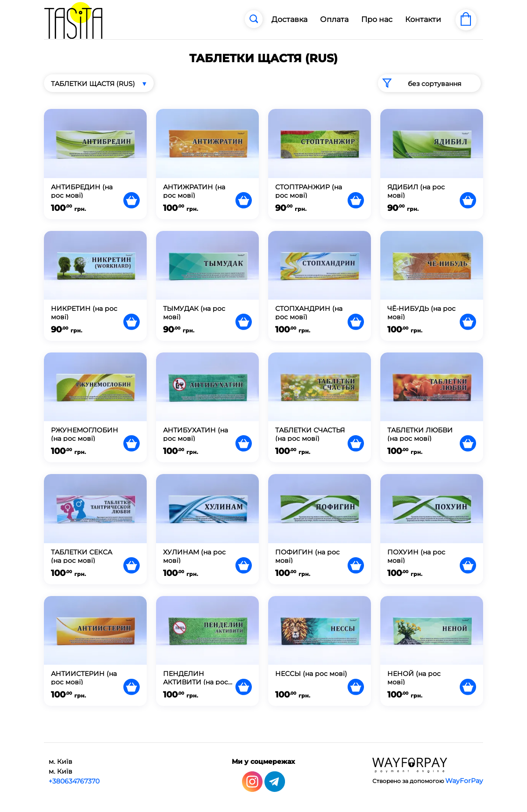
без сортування (420, 83)
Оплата (334, 19)
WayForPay (464, 781)
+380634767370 (74, 781)
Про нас (377, 19)
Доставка (289, 19)
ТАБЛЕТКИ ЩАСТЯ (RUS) (93, 84)
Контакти (423, 19)
